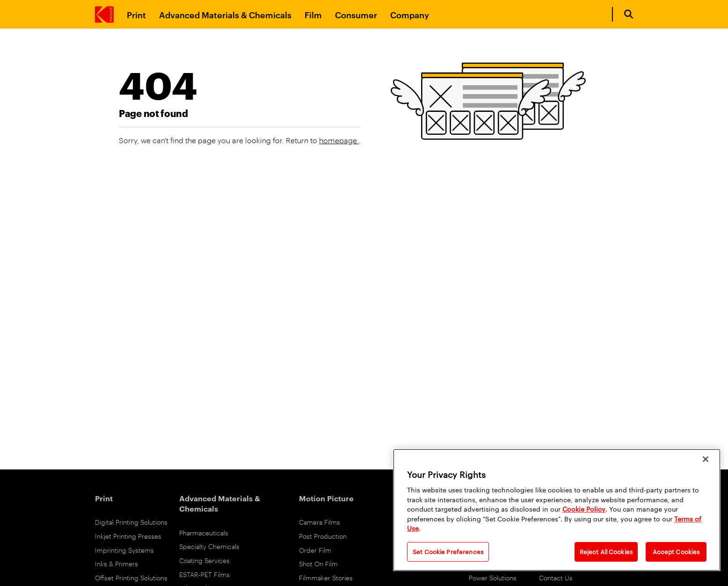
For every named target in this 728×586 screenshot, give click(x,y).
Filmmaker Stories (326, 577)
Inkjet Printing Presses (128, 536)
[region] (557, 510)
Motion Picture (326, 498)
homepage (339, 140)
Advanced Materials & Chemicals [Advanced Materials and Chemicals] (225, 14)
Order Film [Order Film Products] (315, 550)
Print (136, 14)
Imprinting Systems (124, 550)
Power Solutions (493, 577)
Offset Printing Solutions (131, 577)
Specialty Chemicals (209, 546)
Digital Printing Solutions (131, 522)
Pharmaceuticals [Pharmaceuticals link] (204, 532)
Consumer (356, 14)
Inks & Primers (116, 563)
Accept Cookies (676, 551)
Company (410, 14)
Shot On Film (318, 563)
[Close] (706, 459)
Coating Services (204, 560)
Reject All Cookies (606, 551)
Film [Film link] (313, 14)
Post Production (323, 536)
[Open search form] (629, 14)
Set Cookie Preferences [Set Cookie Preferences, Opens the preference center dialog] (448, 551)
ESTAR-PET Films (204, 574)
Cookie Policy (584, 509)
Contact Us (556, 577)
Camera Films (320, 522)
